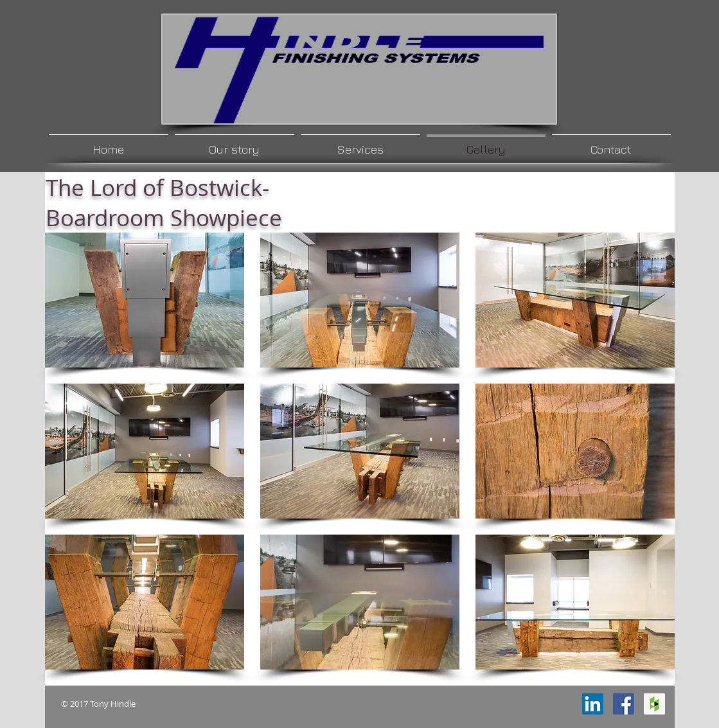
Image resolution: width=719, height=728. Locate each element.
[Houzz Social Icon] (654, 704)
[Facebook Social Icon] (624, 704)
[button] (145, 300)
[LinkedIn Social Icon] (593, 704)
